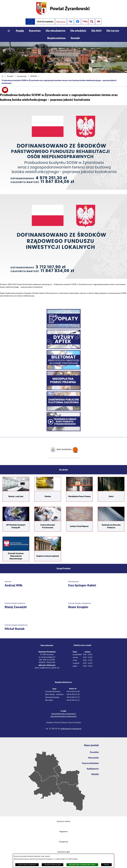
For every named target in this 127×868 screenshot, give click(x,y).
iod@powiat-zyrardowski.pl (71, 729)
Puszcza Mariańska (90, 763)
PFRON (34, 76)
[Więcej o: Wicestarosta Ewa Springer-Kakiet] (91, 584)
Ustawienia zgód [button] (64, 852)
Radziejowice (93, 769)
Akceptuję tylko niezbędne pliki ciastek (82, 865)
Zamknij (106, 865)
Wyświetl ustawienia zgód (53, 865)
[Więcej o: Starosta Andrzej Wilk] (28, 584)
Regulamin (64, 832)
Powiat (10, 76)
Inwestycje (22, 76)
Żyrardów (94, 752)
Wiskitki (95, 774)
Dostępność (64, 842)
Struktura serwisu (64, 821)
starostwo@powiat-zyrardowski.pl (63, 716)
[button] (5, 90)
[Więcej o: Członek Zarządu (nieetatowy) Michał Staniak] (28, 628)
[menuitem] (9, 31)
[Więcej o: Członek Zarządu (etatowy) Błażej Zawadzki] (28, 606)
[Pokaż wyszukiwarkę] (99, 22)
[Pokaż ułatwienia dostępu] (92, 22)
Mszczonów (93, 758)
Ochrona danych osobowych (27, 865)
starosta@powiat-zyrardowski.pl (63, 714)
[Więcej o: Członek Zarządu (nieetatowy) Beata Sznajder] (91, 606)
